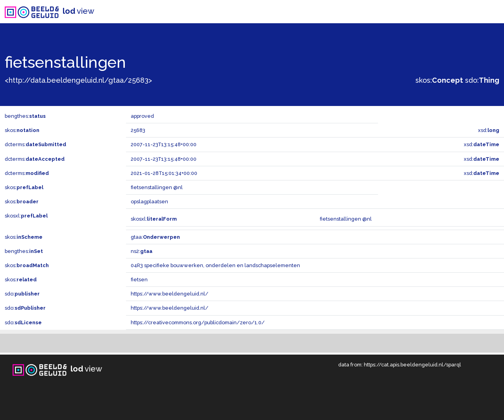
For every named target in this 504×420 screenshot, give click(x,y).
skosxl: (26, 216)
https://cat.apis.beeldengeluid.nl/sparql (412, 365)
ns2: (142, 251)
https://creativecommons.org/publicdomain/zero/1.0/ (198, 322)
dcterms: (35, 144)
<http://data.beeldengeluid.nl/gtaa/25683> (78, 80)
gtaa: (155, 237)
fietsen (139, 280)
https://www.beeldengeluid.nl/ (170, 294)
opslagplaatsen (149, 202)
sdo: (482, 80)
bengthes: (25, 116)
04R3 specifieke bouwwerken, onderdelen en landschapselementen (215, 265)
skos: (439, 80)
